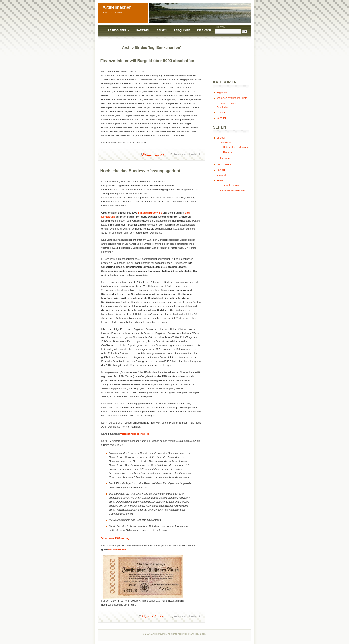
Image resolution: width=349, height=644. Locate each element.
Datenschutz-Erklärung (236, 147)
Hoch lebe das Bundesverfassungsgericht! (141, 171)
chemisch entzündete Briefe (232, 98)
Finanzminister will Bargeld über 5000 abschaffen (147, 61)
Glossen (160, 154)
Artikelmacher (117, 7)
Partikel (143, 30)
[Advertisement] (225, 61)
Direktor (204, 30)
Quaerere (220, 27)
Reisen (162, 30)
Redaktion (225, 158)
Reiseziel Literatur (230, 185)
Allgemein (148, 154)
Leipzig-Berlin (119, 30)
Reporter (160, 616)
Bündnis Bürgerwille (150, 213)
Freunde (228, 152)
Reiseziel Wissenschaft (233, 190)
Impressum (226, 142)
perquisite (182, 30)
